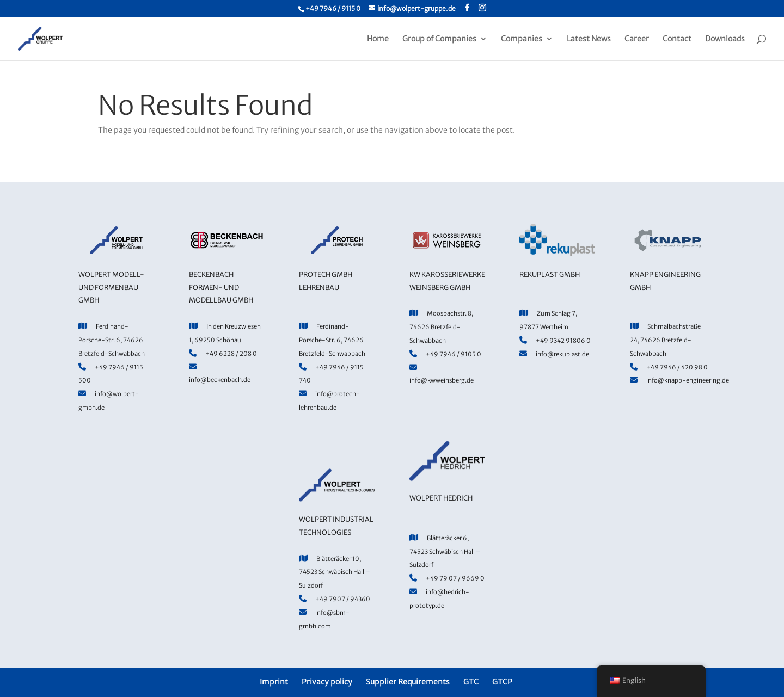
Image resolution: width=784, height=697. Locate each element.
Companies (522, 39)
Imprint (274, 682)
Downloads (725, 39)
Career (637, 39)
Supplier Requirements (408, 682)
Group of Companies (439, 39)
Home (378, 39)
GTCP (502, 682)
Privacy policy (327, 682)
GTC (471, 682)
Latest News (589, 39)
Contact (677, 39)
